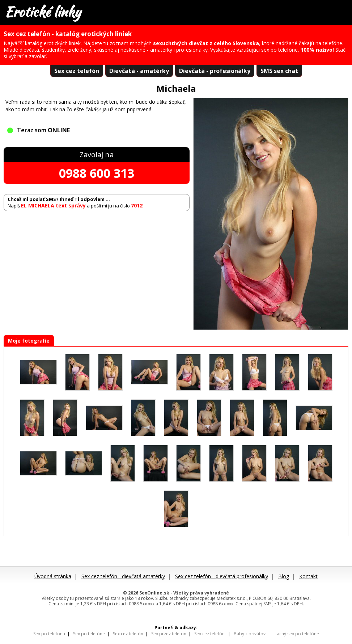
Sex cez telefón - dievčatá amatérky (123, 576)
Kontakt (308, 576)
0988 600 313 (97, 173)
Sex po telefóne (89, 634)
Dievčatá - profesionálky (215, 71)
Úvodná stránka (53, 576)
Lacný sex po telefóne (297, 634)
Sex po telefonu (49, 634)
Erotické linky (43, 12)
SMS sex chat (279, 71)
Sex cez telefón (77, 71)
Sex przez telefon (169, 634)
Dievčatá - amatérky (139, 71)
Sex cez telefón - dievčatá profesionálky (222, 576)
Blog (284, 576)
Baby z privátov (250, 634)
